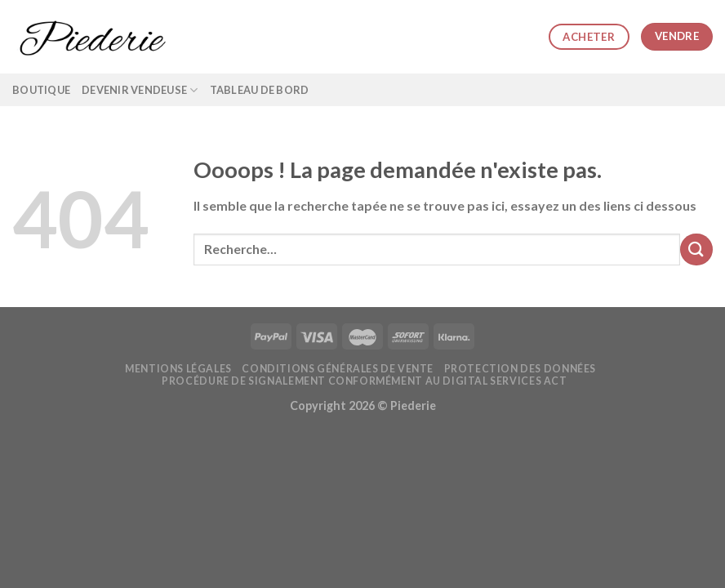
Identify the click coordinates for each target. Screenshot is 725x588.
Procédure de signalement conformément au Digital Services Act (364, 381)
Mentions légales (178, 369)
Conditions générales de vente (338, 369)
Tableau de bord (260, 90)
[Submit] (696, 249)
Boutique (41, 90)
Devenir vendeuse (140, 90)
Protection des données (520, 369)
